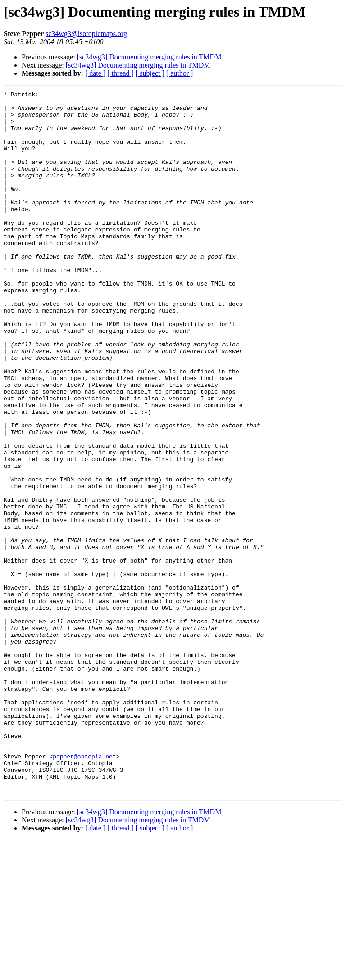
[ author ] (180, 73)
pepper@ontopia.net (84, 890)
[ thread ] (121, 73)
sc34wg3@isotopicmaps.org (86, 34)
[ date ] (95, 73)
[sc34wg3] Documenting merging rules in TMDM (149, 57)
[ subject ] (150, 73)
